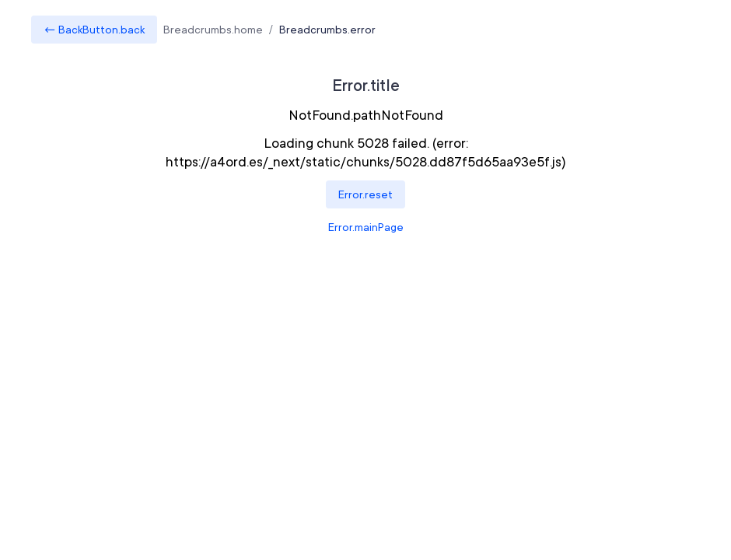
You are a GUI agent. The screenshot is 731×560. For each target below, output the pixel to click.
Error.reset (365, 194)
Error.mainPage (366, 227)
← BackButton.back (94, 30)
